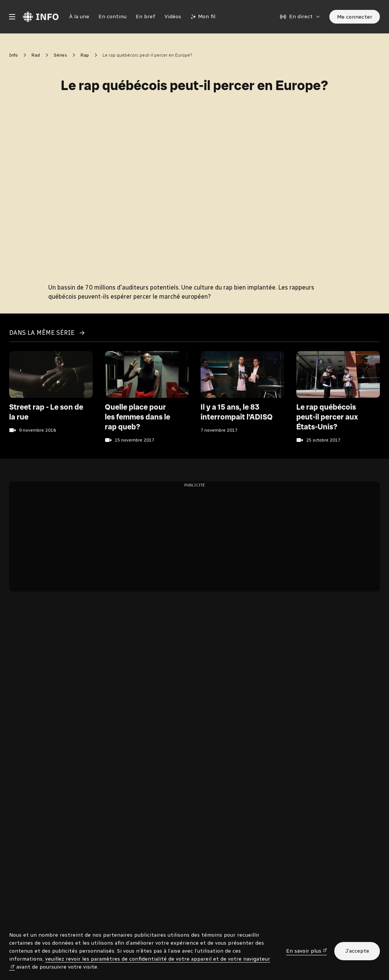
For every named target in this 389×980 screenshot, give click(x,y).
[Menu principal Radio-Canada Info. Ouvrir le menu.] (12, 17)
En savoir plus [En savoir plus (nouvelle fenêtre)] (307, 951)
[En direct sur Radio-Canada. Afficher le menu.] (300, 17)
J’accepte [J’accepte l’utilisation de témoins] (357, 951)
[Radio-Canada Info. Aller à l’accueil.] (41, 17)
